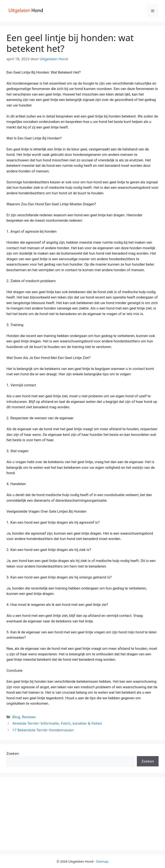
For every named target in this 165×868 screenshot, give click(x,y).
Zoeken (13, 753)
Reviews (29, 717)
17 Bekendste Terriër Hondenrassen (43, 730)
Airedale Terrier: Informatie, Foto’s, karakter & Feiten (57, 723)
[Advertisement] (82, 814)
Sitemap (102, 861)
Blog (16, 717)
